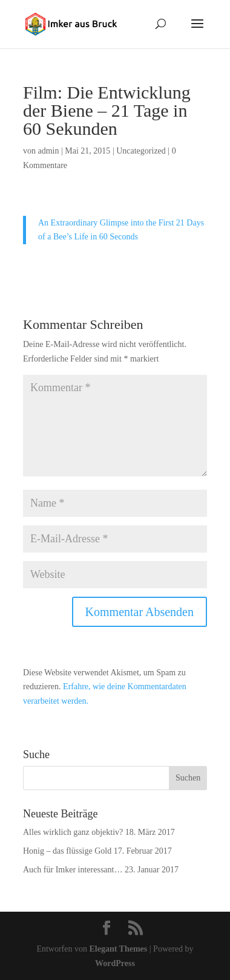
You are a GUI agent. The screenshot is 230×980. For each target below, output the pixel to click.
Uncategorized (141, 151)
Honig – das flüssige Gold (67, 851)
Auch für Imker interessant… (73, 870)
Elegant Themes (118, 949)
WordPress (115, 963)
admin (49, 151)
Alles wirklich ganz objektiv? (73, 832)
